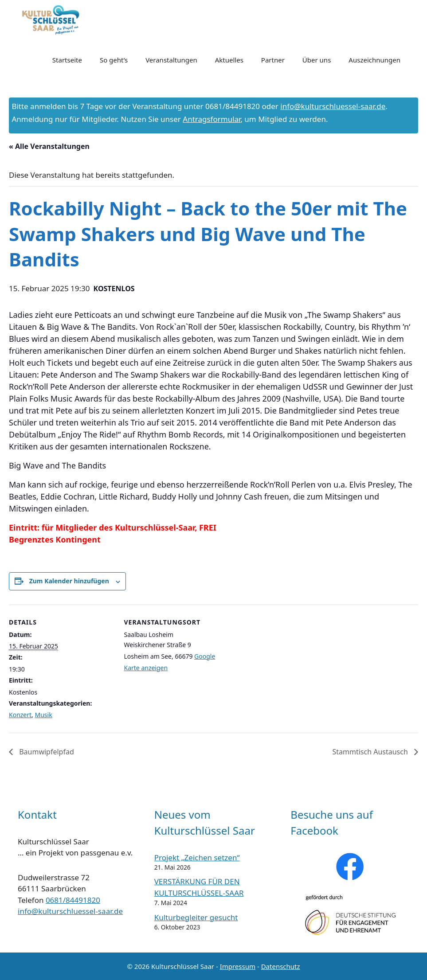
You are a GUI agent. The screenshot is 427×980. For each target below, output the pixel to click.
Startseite (67, 60)
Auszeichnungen (374, 60)
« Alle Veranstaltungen (49, 146)
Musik (44, 715)
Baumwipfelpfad (46, 752)
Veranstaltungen (171, 60)
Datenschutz (281, 966)
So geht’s (114, 60)
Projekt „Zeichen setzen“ (197, 857)
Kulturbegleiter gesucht (196, 917)
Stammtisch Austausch (371, 752)
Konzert (20, 715)
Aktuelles (229, 60)
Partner (273, 60)
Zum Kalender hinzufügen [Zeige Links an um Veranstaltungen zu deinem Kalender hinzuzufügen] (69, 581)
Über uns (317, 60)
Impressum (238, 966)
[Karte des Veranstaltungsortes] (286, 666)
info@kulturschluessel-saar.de (333, 106)
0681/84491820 (73, 900)
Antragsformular (212, 119)
